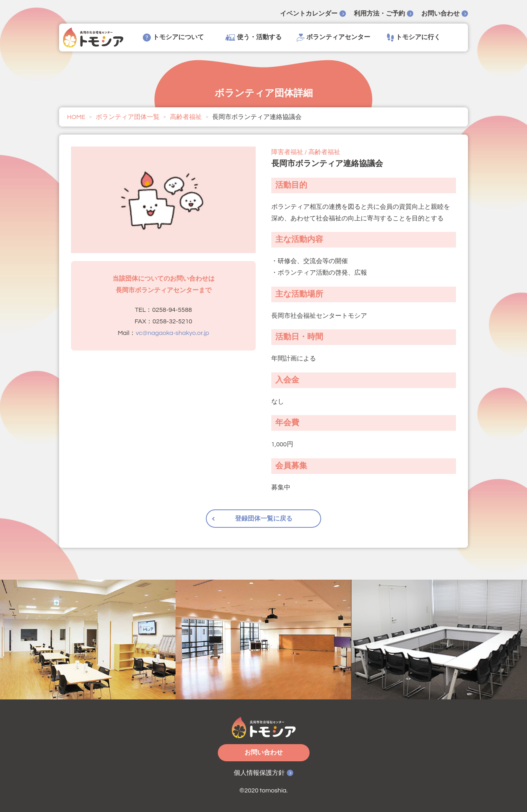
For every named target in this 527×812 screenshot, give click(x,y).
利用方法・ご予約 (379, 14)
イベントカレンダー (309, 14)
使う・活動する (254, 38)
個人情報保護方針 (259, 773)
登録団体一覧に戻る (264, 519)
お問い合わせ (440, 14)
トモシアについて (173, 38)
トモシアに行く (414, 38)
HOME (76, 117)
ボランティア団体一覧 (128, 117)
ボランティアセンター (334, 38)
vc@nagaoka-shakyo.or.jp (172, 333)
